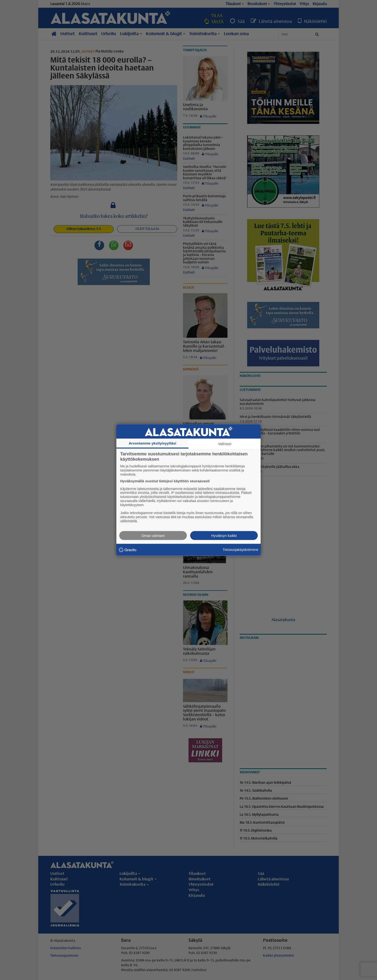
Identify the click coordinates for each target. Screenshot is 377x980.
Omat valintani (153, 535)
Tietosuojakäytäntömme (240, 550)
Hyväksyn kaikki (224, 535)
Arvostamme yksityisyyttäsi (152, 443)
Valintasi (225, 444)
